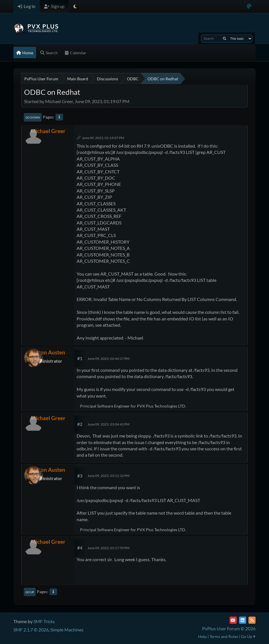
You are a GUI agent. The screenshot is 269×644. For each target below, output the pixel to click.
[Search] (225, 39)
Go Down (33, 117)
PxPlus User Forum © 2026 (229, 628)
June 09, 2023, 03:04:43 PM (108, 424)
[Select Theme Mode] (75, 6)
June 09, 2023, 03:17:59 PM (108, 548)
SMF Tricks (44, 621)
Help (202, 636)
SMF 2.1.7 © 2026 (31, 630)
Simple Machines (67, 630)
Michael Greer (48, 131)
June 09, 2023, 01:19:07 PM (103, 138)
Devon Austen (48, 352)
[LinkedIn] (243, 620)
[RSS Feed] (252, 620)
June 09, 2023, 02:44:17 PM (108, 359)
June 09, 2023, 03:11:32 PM (108, 476)
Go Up (30, 592)
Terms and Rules (224, 636)
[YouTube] (233, 620)
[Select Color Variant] (249, 6)
